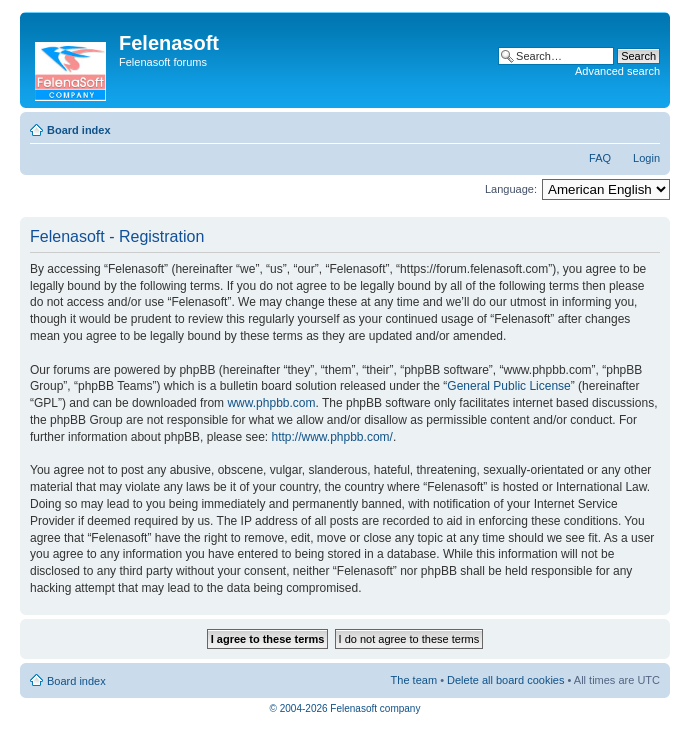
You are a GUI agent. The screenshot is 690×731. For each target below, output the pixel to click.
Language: (511, 189)
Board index (79, 130)
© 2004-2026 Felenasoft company (345, 708)
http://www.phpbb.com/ (331, 437)
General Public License (508, 386)
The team (414, 680)
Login (646, 158)
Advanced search (617, 71)
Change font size (645, 126)
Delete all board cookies (505, 680)
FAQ (600, 158)
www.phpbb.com (271, 403)
